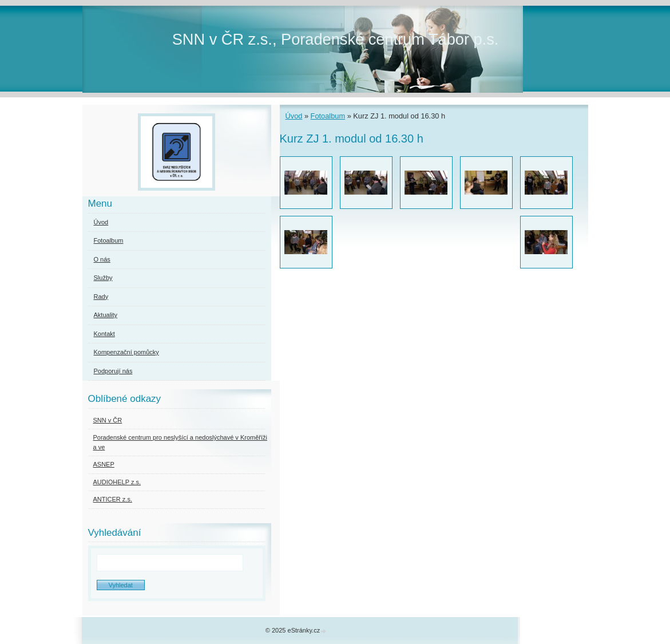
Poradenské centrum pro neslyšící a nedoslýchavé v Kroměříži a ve (180, 442)
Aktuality (106, 315)
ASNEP (104, 464)
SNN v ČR (108, 420)
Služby (103, 278)
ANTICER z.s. (113, 499)
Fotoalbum (328, 116)
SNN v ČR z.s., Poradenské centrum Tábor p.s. (336, 39)
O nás (102, 259)
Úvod (294, 116)
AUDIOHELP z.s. (117, 482)
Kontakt (104, 334)
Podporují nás (113, 371)
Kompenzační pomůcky (126, 352)
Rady (101, 297)
